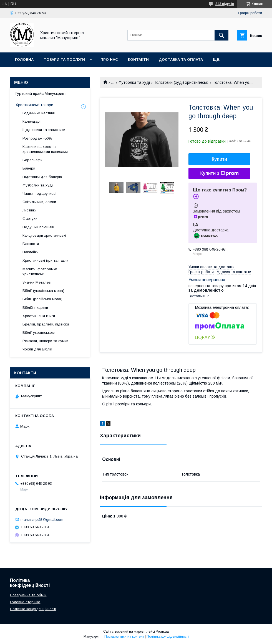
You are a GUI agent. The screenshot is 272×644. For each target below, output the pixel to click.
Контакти (138, 60)
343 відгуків (225, 4)
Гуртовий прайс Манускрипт (41, 94)
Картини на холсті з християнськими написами (45, 149)
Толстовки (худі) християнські (181, 82)
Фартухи (30, 219)
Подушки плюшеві (38, 227)
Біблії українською (39, 333)
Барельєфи (32, 160)
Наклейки (31, 252)
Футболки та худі (134, 82)
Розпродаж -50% (37, 138)
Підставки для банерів (42, 177)
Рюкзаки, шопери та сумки (45, 341)
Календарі (32, 121)
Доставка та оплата (181, 60)
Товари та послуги (64, 60)
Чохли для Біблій (37, 349)
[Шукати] (221, 35)
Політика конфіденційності (33, 609)
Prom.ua (162, 632)
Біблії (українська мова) (43, 291)
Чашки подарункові (39, 194)
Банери (29, 168)
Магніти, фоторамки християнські (40, 272)
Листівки (30, 210)
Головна (24, 60)
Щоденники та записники (44, 130)
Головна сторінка (25, 602)
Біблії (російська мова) (42, 299)
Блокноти (31, 244)
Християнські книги (39, 316)
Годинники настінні (39, 113)
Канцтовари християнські (44, 235)
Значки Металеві (37, 282)
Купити (220, 159)
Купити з (219, 173)
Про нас (109, 60)
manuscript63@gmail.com (42, 519)
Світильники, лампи (39, 202)
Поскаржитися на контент (124, 637)
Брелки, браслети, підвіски (46, 324)
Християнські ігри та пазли (46, 260)
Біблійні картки (35, 308)
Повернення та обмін (28, 595)
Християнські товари (34, 105)
